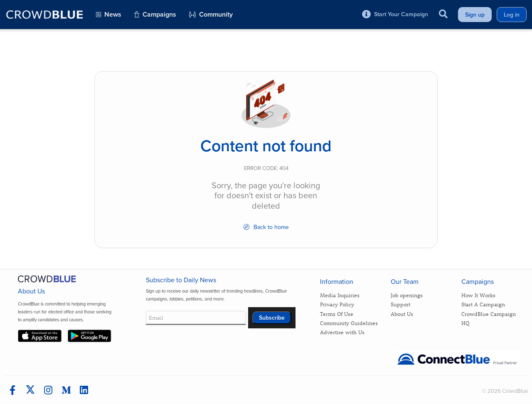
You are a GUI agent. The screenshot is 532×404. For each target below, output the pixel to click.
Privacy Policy (337, 304)
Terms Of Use (337, 314)
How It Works (478, 295)
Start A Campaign (483, 304)
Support (400, 304)
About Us (402, 314)
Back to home (266, 227)
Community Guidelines (349, 323)
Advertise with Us (342, 332)
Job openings (407, 295)
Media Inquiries (340, 295)
